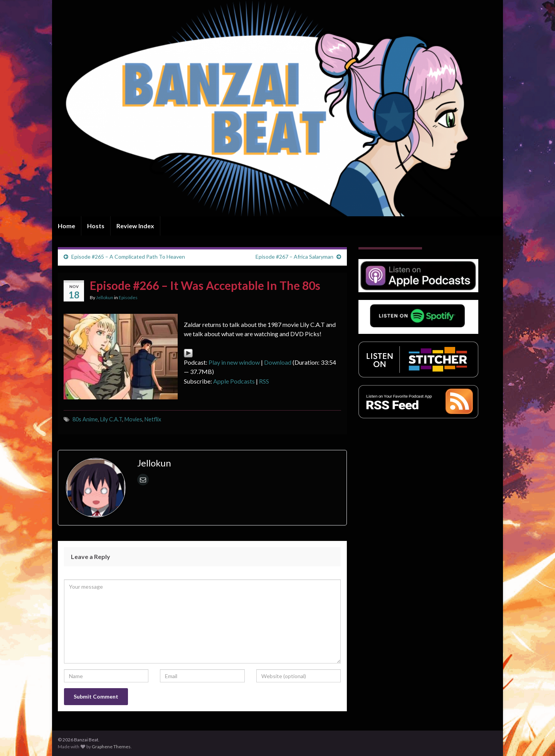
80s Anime (85, 419)
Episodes (128, 297)
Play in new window (234, 362)
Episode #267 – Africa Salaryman (294, 257)
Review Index (135, 226)
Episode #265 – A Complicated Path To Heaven (128, 257)
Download (278, 362)
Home (66, 226)
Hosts (96, 226)
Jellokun (105, 297)
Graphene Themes (111, 747)
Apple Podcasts (234, 381)
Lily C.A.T (111, 419)
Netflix (153, 419)
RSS (264, 381)
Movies (133, 419)
